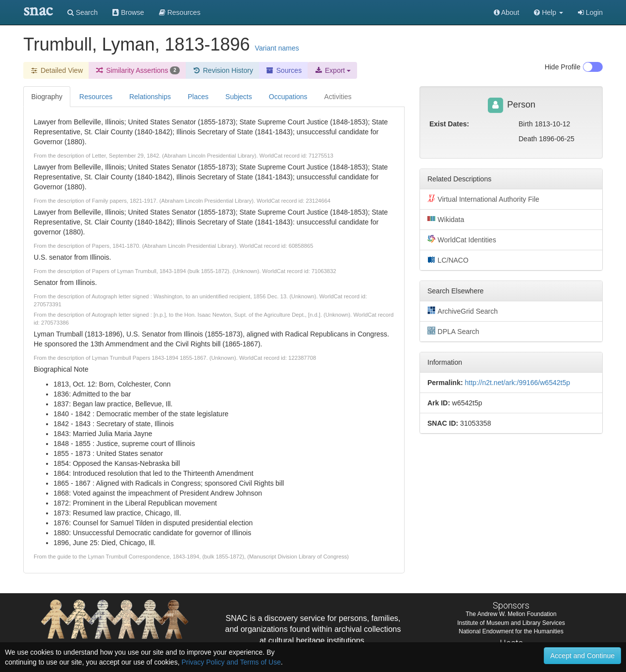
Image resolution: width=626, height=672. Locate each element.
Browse (128, 12)
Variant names (277, 48)
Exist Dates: (449, 124)
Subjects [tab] (239, 97)
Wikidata (446, 219)
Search (82, 12)
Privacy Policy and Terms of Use (231, 662)
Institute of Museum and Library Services (511, 623)
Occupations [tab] (288, 97)
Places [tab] (198, 97)
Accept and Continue (582, 656)
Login (590, 12)
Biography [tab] (47, 97)
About (507, 12)
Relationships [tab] (150, 97)
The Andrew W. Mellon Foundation (511, 614)
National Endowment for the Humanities (511, 631)
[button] (548, 12)
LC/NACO (448, 260)
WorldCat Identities (462, 239)
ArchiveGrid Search (463, 311)
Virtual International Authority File (483, 199)
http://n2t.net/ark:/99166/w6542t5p (517, 383)
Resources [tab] (96, 97)
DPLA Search (453, 331)
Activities (338, 97)
